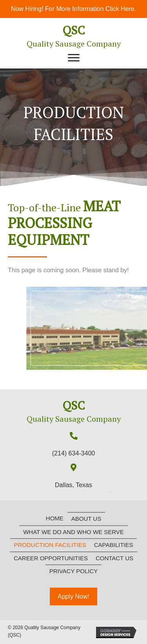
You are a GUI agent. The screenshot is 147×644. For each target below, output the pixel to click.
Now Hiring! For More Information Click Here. (73, 9)
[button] (74, 58)
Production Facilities (50, 545)
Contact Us (114, 558)
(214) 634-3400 (73, 453)
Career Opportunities (51, 558)
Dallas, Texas (73, 485)
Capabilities (114, 545)
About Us (86, 519)
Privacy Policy (74, 571)
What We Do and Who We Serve (73, 532)
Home (55, 518)
